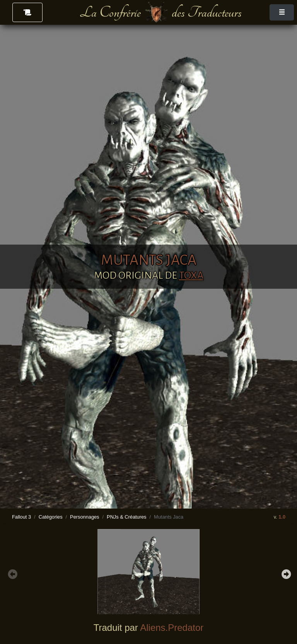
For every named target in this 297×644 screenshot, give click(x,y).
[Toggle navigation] (282, 12)
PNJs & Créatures (126, 517)
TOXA (191, 276)
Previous (12, 573)
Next (285, 573)
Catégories (51, 517)
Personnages (84, 517)
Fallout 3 (21, 517)
